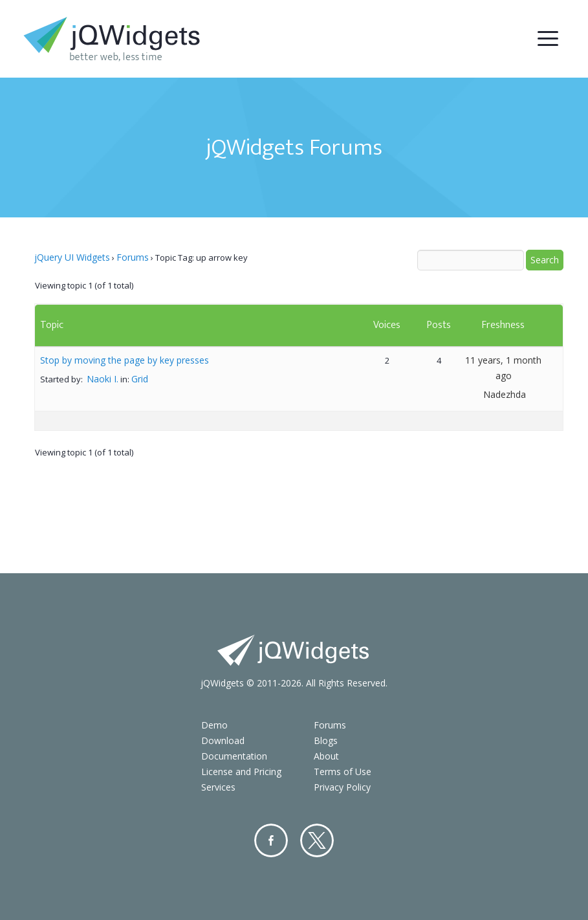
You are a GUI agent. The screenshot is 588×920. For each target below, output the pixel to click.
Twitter (317, 840)
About (326, 756)
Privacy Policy (342, 787)
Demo (214, 725)
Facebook (271, 840)
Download (223, 740)
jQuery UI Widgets (72, 257)
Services (218, 787)
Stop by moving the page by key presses (125, 360)
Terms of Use (343, 772)
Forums (133, 257)
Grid (140, 379)
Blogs (326, 740)
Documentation (234, 756)
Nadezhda (505, 394)
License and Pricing (241, 772)
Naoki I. (103, 379)
